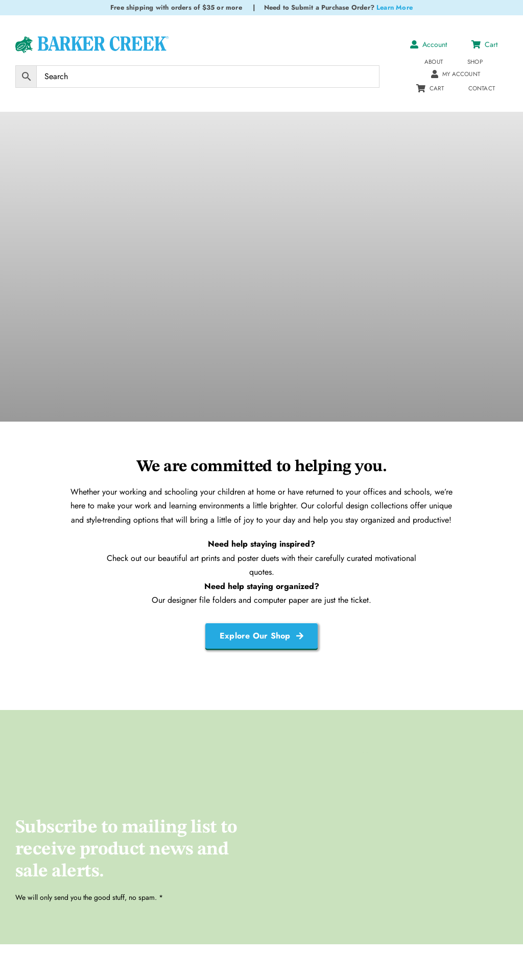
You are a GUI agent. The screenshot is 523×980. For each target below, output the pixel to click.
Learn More (395, 7)
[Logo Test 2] (92, 40)
